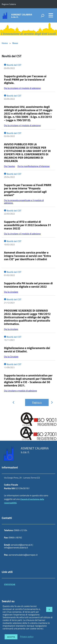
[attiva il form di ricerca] (42, 16)
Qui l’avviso (10, 166)
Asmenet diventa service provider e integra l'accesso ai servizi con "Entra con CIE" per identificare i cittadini (27, 256)
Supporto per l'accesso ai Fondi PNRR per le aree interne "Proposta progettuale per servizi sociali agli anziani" (28, 190)
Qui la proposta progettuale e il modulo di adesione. (24, 202)
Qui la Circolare (11, 357)
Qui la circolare (11, 292)
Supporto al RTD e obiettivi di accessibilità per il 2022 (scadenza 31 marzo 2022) (28, 225)
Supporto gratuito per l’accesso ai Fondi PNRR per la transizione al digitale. (25, 79)
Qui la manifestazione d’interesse (34, 166)
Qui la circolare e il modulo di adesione (22, 88)
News (15, 43)
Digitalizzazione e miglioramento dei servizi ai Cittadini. (27, 350)
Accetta (11, 637)
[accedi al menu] (51, 15)
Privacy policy (27, 637)
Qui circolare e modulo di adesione (20, 391)
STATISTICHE (10, 584)
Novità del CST (14, 65)
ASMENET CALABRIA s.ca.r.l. (22, 16)
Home (5, 43)
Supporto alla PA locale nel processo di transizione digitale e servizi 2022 (28, 285)
